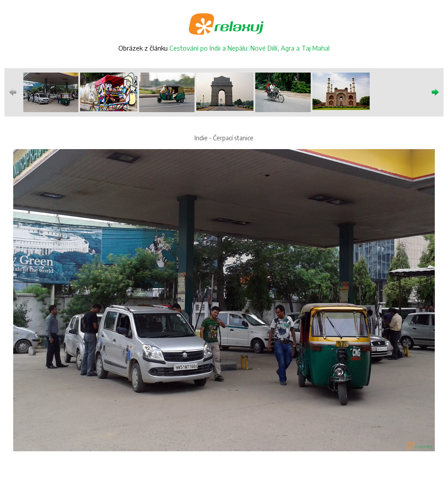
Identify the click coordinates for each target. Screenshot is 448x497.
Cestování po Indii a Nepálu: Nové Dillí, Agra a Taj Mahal (250, 48)
